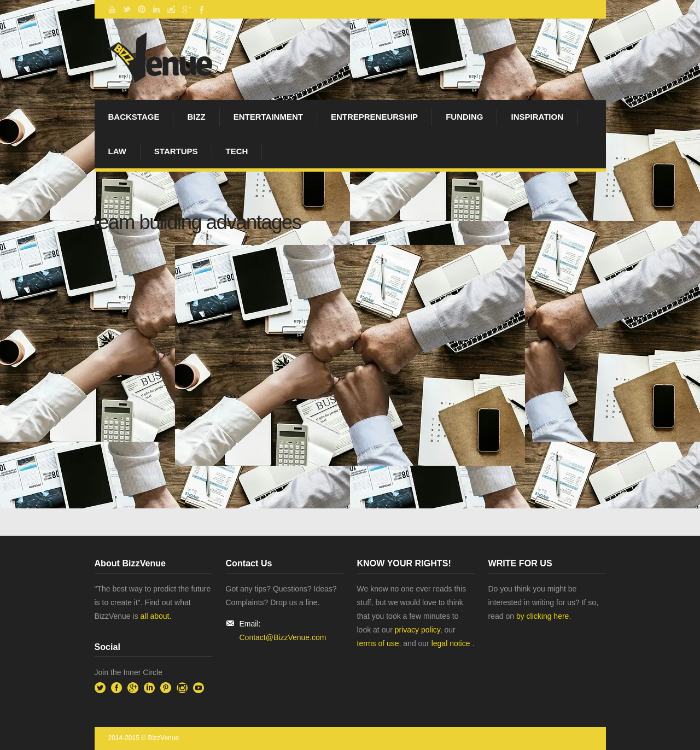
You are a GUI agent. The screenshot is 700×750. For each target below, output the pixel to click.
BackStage (134, 117)
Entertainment (268, 117)
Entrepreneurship (374, 117)
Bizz (196, 117)
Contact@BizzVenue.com (283, 637)
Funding (464, 117)
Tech (237, 151)
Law (117, 151)
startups (176, 151)
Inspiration (537, 117)
